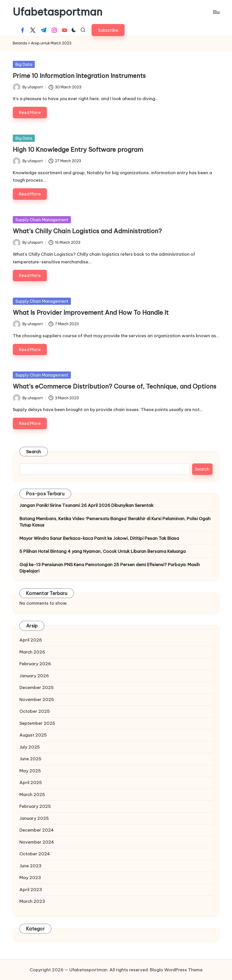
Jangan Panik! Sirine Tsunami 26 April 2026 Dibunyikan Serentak (86, 505)
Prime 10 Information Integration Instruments (79, 76)
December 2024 (37, 830)
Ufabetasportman (58, 12)
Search (34, 452)
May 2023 (30, 878)
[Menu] (216, 12)
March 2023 (32, 901)
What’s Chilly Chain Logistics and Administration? (87, 231)
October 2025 (35, 711)
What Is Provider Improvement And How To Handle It (91, 312)
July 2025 (30, 747)
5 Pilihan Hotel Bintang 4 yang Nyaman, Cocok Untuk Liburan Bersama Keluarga (103, 551)
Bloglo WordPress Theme (176, 970)
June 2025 (30, 759)
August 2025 (33, 735)
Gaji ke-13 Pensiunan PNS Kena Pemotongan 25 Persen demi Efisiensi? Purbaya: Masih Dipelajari (110, 568)
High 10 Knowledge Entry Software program (78, 149)
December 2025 (37, 687)
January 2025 (34, 818)
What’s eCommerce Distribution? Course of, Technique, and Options (115, 386)
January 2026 (34, 676)
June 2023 (30, 866)
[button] (108, 30)
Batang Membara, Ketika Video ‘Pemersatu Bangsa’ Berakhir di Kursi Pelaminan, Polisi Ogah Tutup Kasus (115, 522)
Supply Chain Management (42, 220)
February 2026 (35, 664)
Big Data (24, 64)
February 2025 (35, 806)
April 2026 (31, 640)
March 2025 (32, 795)
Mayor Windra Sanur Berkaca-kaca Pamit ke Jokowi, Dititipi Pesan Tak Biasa (99, 538)
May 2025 (30, 771)
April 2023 (31, 890)
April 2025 (31, 783)
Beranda (20, 43)
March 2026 (32, 652)
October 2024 (35, 854)
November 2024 (37, 842)
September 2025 (37, 723)
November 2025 (37, 699)
